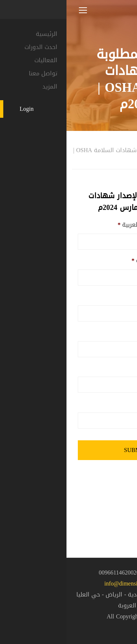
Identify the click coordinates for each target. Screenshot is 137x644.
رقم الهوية (109, 297)
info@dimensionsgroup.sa (68, 583)
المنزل (124, 141)
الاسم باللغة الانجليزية (95, 261)
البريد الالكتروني (103, 404)
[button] (119, 624)
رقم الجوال (110, 368)
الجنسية (113, 333)
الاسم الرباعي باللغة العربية (88, 225)
